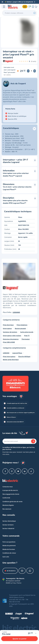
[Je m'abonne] (33, 441)
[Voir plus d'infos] (36, 633)
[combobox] (19, 13)
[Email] (19, 441)
